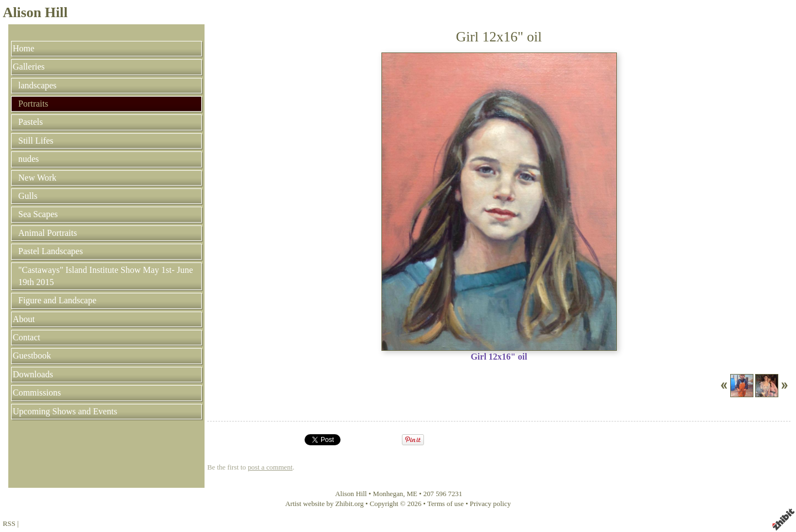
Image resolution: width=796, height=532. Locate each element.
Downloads (33, 374)
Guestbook (32, 355)
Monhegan (388, 494)
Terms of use (446, 504)
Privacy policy (490, 504)
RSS (9, 524)
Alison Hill (35, 12)
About (24, 319)
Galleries (29, 67)
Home (23, 48)
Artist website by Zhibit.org (324, 504)
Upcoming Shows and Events (65, 411)
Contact (27, 337)
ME (412, 494)
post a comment (270, 467)
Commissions (37, 393)
